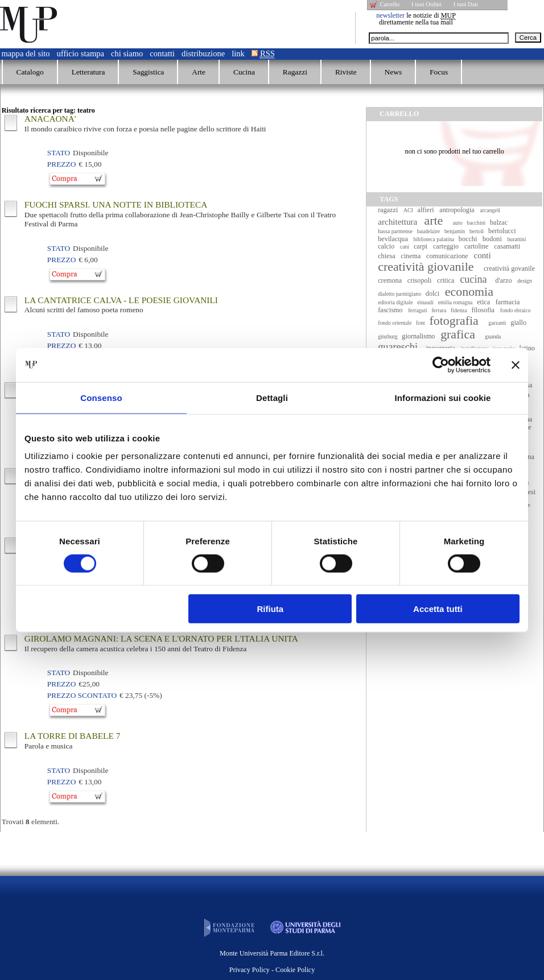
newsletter (390, 15)
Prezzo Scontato (82, 695)
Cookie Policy (295, 970)
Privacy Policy (250, 970)
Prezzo (61, 164)
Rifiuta (271, 609)
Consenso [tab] (101, 397)
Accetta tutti (438, 609)
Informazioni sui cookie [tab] (443, 397)
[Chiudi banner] (516, 365)
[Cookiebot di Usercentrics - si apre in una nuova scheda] (441, 365)
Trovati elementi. (31, 822)
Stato (59, 153)
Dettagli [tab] (272, 397)
